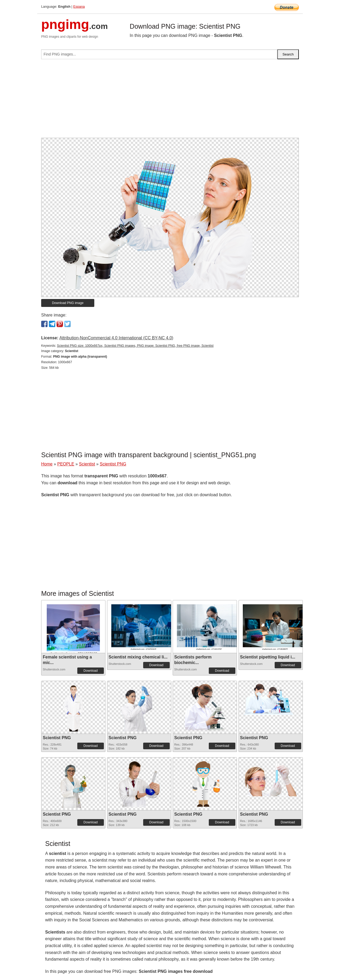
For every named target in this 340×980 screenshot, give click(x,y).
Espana (79, 7)
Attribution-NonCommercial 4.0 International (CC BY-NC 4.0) (116, 338)
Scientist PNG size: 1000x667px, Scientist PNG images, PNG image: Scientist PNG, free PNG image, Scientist (135, 346)
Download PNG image (68, 303)
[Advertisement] (170, 101)
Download (90, 671)
